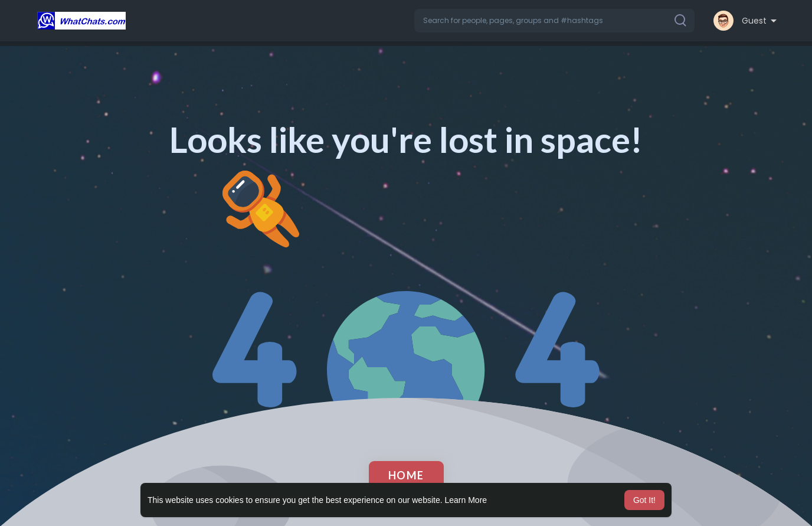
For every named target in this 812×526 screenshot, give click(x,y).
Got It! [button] (644, 500)
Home (406, 475)
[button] (554, 21)
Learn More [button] (466, 500)
